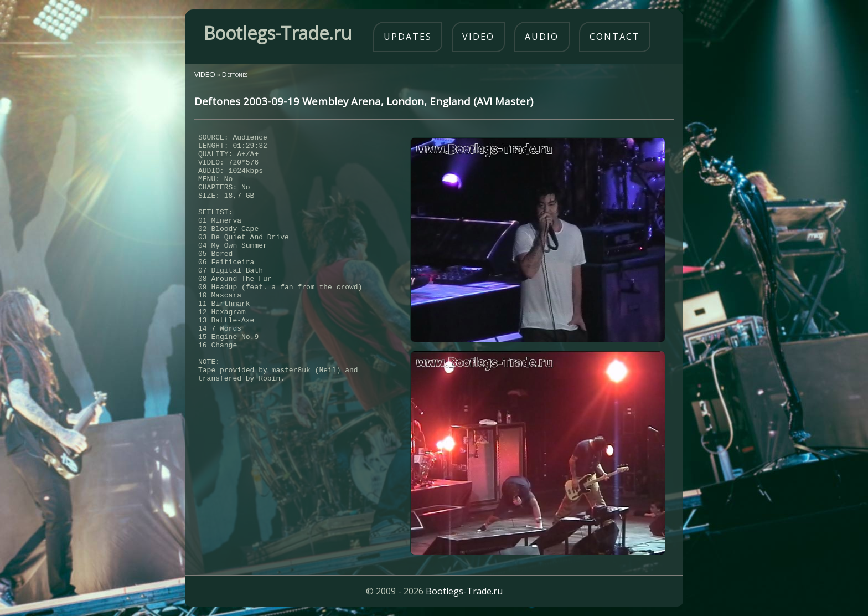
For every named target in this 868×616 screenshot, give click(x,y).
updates (408, 37)
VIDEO (205, 74)
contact (615, 37)
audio (542, 37)
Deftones (235, 74)
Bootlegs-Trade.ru (464, 591)
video (478, 37)
